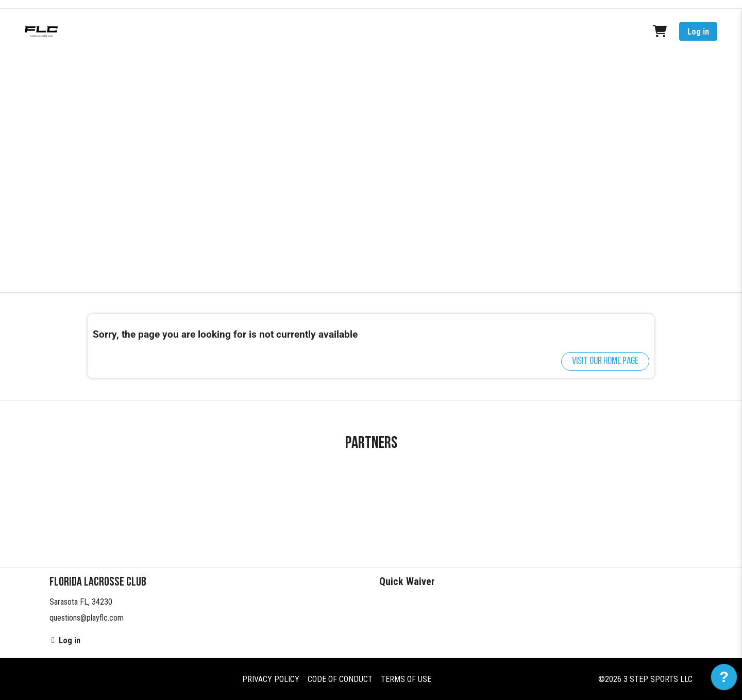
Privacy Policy (271, 679)
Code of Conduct (340, 679)
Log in (698, 32)
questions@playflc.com (87, 618)
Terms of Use (406, 679)
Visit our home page (605, 361)
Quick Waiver (407, 581)
